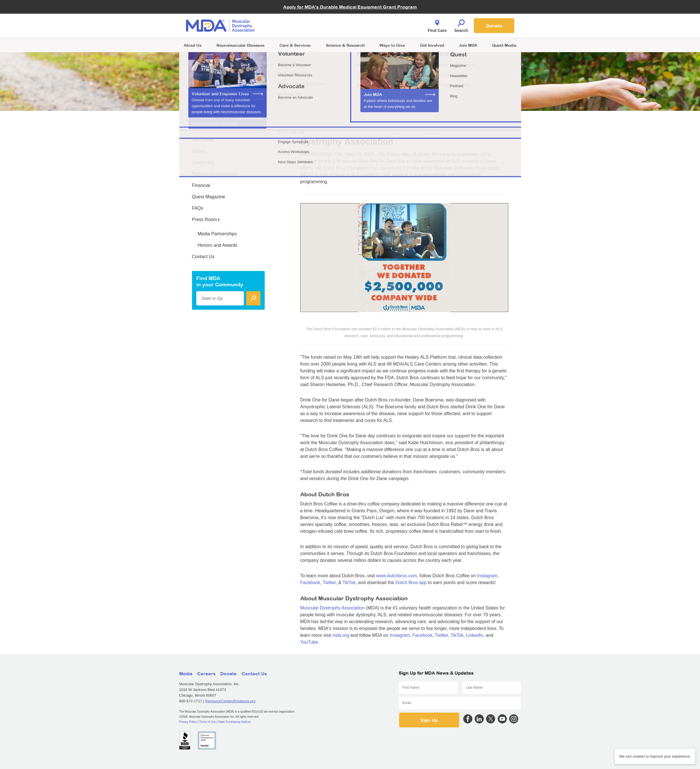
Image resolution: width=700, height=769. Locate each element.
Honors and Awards (218, 245)
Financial (201, 185)
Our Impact (203, 140)
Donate (494, 26)
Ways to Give (392, 45)
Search (461, 25)
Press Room (206, 220)
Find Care (437, 25)
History (199, 151)
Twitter (329, 583)
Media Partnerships (217, 234)
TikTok (349, 583)
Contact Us (203, 257)
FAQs (198, 208)
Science (345, 45)
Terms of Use (208, 722)
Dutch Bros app (411, 583)
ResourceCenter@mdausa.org (230, 701)
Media (186, 674)
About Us (193, 45)
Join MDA (468, 45)
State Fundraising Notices (235, 722)
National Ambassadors (215, 174)
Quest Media (504, 45)
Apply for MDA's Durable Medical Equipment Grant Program (350, 7)
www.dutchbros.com (396, 576)
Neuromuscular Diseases (241, 45)
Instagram (487, 576)
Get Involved (432, 45)
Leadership (203, 163)
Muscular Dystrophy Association (333, 608)
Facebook (310, 583)
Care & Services (295, 45)
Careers (206, 674)
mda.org (341, 635)
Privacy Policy (188, 722)
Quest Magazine (209, 197)
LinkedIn (475, 635)
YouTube (309, 642)
